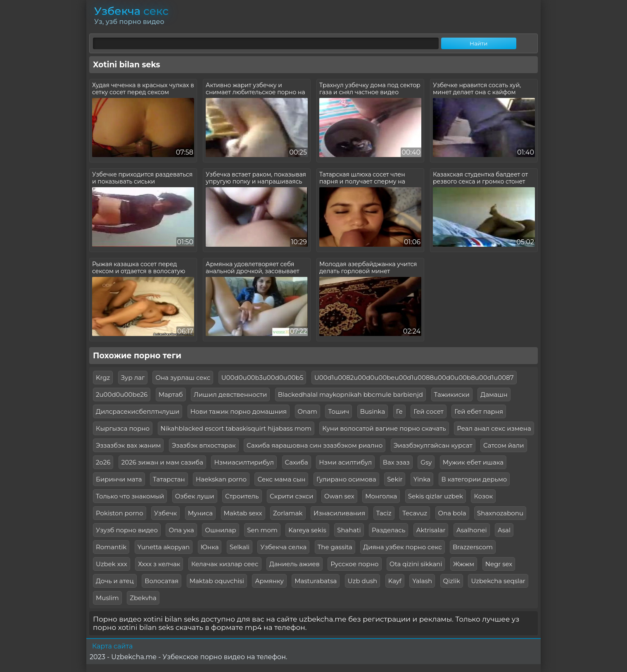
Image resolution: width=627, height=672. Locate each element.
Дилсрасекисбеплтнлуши (138, 411)
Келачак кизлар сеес (225, 564)
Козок (483, 496)
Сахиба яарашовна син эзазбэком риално (315, 445)
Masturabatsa (316, 581)
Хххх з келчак (159, 564)
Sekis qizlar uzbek (436, 496)
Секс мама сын (281, 479)
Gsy (426, 462)
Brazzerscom (473, 547)
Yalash (422, 581)
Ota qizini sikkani (416, 564)
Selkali (240, 547)
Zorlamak (288, 513)
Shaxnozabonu (500, 513)
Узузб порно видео (127, 530)
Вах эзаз (396, 462)
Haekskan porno (221, 479)
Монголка (381, 496)
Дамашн (494, 394)
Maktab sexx (243, 513)
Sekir (395, 479)
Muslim (107, 598)
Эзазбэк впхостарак (204, 445)
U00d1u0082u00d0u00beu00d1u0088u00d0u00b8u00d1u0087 (414, 378)
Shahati (349, 530)
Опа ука (181, 530)
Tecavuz (415, 513)
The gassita (335, 547)
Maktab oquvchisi (217, 581)
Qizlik (452, 581)
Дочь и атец (115, 581)
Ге (399, 411)
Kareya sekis (307, 530)
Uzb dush (362, 581)
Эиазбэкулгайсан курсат (433, 445)
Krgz (103, 378)
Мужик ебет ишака (473, 462)
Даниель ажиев (294, 564)
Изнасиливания (339, 513)
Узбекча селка (283, 547)
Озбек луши (195, 496)
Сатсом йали (504, 445)
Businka (373, 411)
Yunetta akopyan (164, 547)
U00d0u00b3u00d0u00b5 (262, 378)
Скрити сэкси (292, 496)
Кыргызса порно (123, 428)
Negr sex (499, 564)
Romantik (111, 547)
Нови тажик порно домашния (239, 411)
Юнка (210, 547)
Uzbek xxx (112, 564)
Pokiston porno (120, 513)
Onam (308, 411)
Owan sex (339, 496)
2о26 (103, 462)
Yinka (422, 479)
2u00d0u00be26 (122, 394)
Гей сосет (429, 411)
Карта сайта (112, 646)
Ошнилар (221, 530)
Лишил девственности (230, 394)
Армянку (269, 581)
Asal (504, 530)
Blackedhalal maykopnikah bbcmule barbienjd (350, 394)
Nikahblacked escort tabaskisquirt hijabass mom (236, 428)
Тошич (338, 411)
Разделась (388, 530)
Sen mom (262, 530)
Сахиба (297, 462)
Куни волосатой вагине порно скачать (384, 428)
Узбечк (165, 513)
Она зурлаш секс (183, 378)
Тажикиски (452, 394)
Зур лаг (133, 378)
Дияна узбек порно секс (402, 547)
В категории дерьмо (474, 479)
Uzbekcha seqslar (498, 581)
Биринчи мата (119, 479)
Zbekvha (143, 598)
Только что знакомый (130, 496)
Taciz (384, 513)
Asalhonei (472, 530)
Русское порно (354, 564)
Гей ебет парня (479, 411)
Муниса (200, 513)
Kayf (395, 581)
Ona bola (452, 513)
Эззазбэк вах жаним (128, 445)
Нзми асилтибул (345, 462)
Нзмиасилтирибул (244, 462)
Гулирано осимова (346, 479)
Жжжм (464, 564)
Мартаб (171, 394)
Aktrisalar (431, 530)
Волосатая (161, 581)
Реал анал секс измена (494, 428)
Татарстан (169, 479)
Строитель (242, 496)
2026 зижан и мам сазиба (162, 462)
